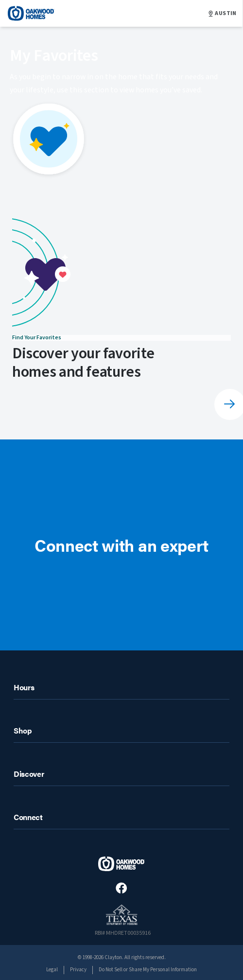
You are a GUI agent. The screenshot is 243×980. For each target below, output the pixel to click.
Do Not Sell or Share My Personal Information (148, 970)
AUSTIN (223, 14)
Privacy (78, 970)
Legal (52, 970)
